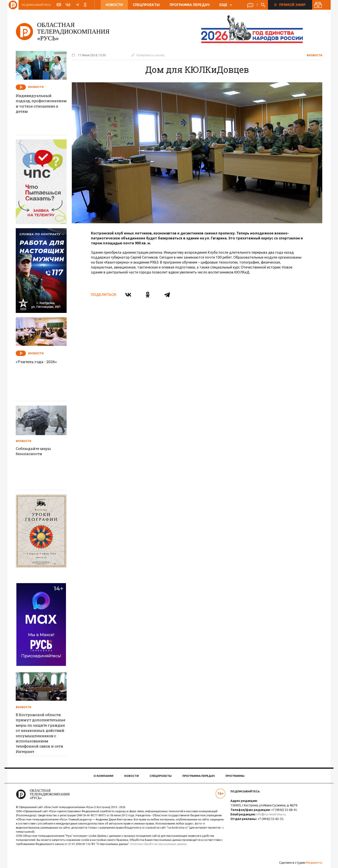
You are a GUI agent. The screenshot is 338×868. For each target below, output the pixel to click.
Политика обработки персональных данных (163, 844)
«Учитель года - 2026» (40, 362)
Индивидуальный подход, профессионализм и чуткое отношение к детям (40, 107)
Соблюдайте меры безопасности (37, 452)
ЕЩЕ (226, 5)
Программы (235, 776)
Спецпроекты (146, 5)
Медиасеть (311, 863)
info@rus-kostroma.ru (270, 814)
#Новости (312, 55)
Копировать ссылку (151, 55)
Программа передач (189, 5)
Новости (114, 5)
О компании (103, 776)
